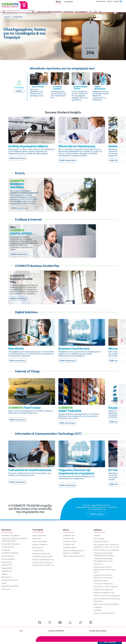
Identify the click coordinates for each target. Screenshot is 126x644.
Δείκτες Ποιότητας (101, 541)
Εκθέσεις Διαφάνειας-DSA (104, 593)
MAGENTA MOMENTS (10, 586)
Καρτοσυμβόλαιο (8, 559)
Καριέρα (97, 535)
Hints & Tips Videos (40, 541)
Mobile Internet (8, 556)
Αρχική (7, 17)
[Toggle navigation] (99, 12)
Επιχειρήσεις (69, 2)
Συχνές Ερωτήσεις (39, 535)
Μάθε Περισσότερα (18, 158)
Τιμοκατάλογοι (38, 550)
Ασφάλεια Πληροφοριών (103, 590)
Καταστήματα (101, 1)
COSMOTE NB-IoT (70, 547)
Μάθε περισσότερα (19, 208)
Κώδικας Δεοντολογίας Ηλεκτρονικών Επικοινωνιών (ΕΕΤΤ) (105, 569)
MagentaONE (7, 568)
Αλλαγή (19, 91)
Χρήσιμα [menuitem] (98, 530)
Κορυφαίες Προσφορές (11, 535)
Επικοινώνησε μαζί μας (41, 553)
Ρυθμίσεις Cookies (101, 581)
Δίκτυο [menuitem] (66, 530)
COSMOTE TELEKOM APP (42, 556)
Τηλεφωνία (6, 550)
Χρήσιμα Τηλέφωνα (40, 544)
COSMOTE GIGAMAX (10, 553)
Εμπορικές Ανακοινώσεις (103, 584)
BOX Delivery (7, 577)
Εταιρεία (116, 1)
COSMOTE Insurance (10, 580)
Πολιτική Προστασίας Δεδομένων (107, 596)
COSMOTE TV (7, 565)
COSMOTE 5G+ (69, 535)
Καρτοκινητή (7, 562)
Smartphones (7, 571)
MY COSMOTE (81, 12)
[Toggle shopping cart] (97, 12)
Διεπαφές (97, 610)
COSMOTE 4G (69, 544)
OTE (21, 631)
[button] (91, 12)
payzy (4, 583)
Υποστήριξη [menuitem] (38, 530)
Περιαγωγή (37, 538)
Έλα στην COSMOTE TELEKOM (50, 12)
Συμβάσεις (98, 607)
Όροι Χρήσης (99, 538)
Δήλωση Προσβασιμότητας (43, 560)
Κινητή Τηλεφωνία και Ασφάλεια (106, 550)
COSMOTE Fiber (69, 541)
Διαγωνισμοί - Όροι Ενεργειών (106, 587)
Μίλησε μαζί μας (97, 514)
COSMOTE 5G (69, 538)
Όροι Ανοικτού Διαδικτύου (104, 613)
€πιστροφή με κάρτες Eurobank (106, 604)
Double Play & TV (8, 547)
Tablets (4, 574)
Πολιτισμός (6, 589)
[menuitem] (39, 622)
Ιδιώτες (58, 1)
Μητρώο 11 (98, 564)
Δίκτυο (110, 1)
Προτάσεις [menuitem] (6, 530)
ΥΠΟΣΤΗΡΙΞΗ (69, 12)
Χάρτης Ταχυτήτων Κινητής (74, 556)
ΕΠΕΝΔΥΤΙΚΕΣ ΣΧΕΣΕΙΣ (98, 631)
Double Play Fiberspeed (11, 544)
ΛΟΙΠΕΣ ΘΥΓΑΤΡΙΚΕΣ (56, 631)
